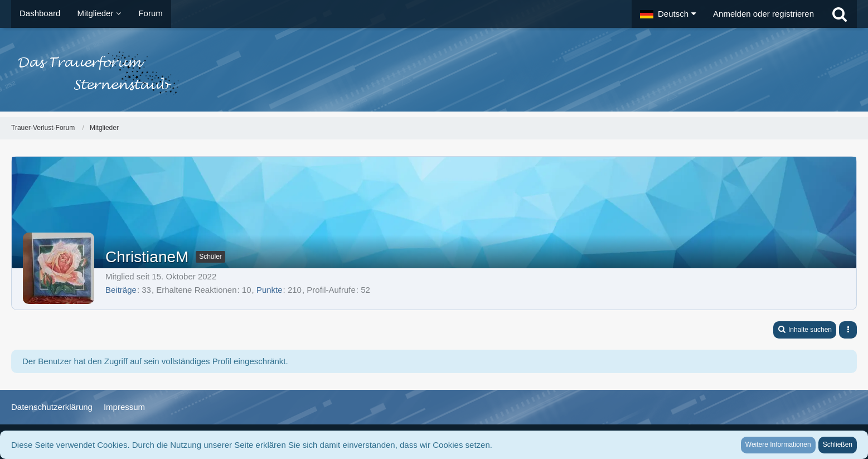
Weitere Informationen (778, 444)
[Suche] (840, 14)
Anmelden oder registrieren (763, 14)
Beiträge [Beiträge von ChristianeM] (121, 290)
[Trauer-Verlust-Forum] (434, 73)
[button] (668, 14)
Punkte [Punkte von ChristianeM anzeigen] (270, 290)
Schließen (838, 444)
